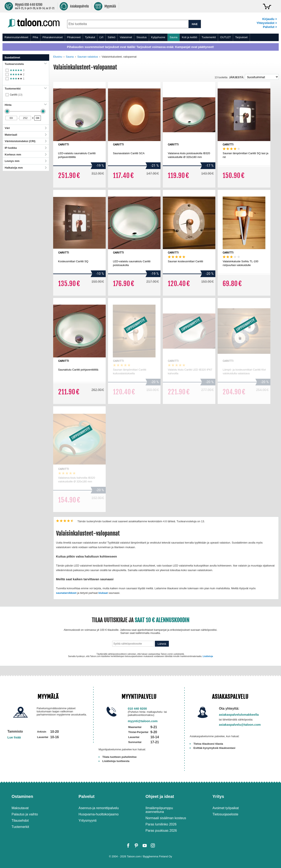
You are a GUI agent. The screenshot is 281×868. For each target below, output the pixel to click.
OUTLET (225, 37)
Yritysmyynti (88, 821)
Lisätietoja (208, 656)
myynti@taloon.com (143, 721)
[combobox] (128, 24)
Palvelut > (270, 27)
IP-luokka (26, 148)
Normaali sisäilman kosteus (166, 818)
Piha (35, 37)
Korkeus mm (26, 155)
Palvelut (87, 796)
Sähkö (112, 37)
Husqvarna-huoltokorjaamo (99, 814)
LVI (101, 37)
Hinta (26, 105)
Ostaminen (22, 796)
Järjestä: (237, 77)
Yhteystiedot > (267, 23)
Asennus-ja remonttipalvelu (99, 808)
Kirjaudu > (270, 19)
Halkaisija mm (26, 168)
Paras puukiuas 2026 (161, 831)
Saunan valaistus (88, 57)
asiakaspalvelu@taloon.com (240, 725)
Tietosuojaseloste (225, 814)
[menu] (141, 37)
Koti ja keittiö (189, 37)
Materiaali (26, 135)
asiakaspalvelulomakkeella (239, 715)
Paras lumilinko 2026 (161, 824)
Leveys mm (26, 161)
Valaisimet (126, 37)
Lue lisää (14, 737)
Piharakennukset (53, 37)
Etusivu (58, 57)
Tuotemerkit (209, 37)
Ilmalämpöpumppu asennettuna (159, 810)
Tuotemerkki (26, 89)
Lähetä (162, 644)
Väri (26, 128)
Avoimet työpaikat (226, 808)
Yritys (218, 796)
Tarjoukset (241, 37)
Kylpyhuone (158, 37)
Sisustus (141, 37)
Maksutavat (20, 808)
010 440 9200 (137, 708)
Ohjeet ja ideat (160, 796)
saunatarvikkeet (66, 593)
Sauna (174, 37)
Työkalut (90, 37)
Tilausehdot (20, 821)
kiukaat (103, 593)
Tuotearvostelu (26, 64)
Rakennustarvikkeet (16, 37)
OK (38, 118)
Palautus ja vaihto (25, 814)
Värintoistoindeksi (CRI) (26, 141)
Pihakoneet (74, 37)
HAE (195, 24)
